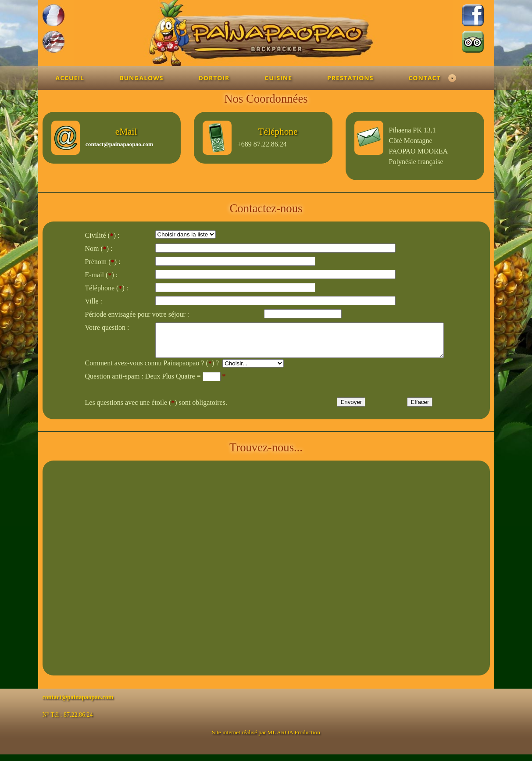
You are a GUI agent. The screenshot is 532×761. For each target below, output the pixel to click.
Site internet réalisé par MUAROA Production (266, 739)
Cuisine (278, 78)
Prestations (350, 78)
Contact (424, 78)
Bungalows (141, 78)
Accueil (70, 78)
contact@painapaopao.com (119, 144)
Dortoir (214, 78)
